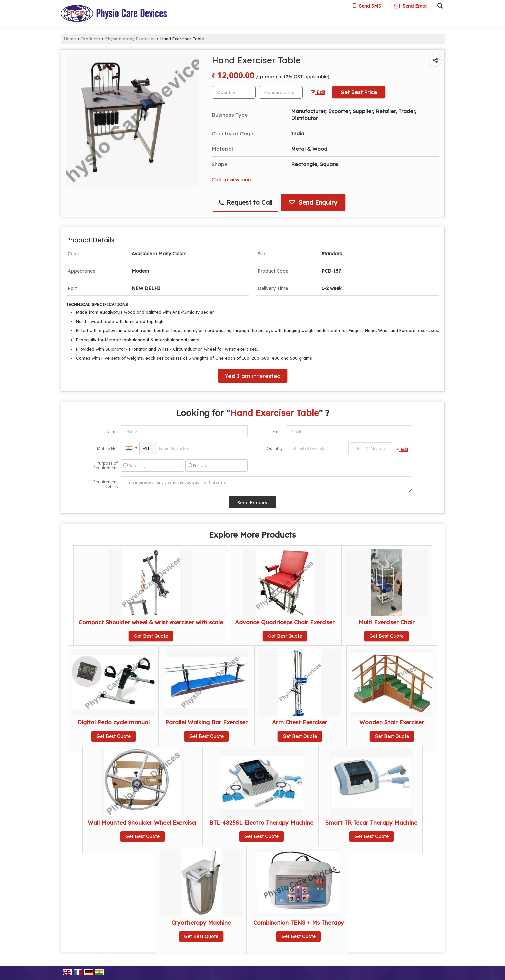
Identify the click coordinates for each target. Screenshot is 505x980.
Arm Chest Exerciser (300, 722)
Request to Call (245, 203)
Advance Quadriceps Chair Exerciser (285, 622)
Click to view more (232, 180)
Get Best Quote (151, 636)
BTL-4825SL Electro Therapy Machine (261, 822)
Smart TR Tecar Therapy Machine (371, 822)
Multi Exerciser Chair (387, 622)
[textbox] (281, 92)
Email (278, 431)
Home (70, 39)
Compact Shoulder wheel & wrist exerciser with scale (151, 622)
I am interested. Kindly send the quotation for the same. (267, 484)
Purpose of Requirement (105, 466)
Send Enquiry (313, 203)
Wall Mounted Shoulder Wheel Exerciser (142, 822)
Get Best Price (359, 92)
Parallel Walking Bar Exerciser (206, 722)
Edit (318, 92)
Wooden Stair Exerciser (392, 722)
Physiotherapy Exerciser (130, 39)
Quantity (275, 448)
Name (112, 431)
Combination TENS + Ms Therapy (299, 922)
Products (91, 39)
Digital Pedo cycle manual (113, 722)
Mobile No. (107, 448)
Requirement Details (105, 484)
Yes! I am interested (253, 376)
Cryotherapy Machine (201, 922)
